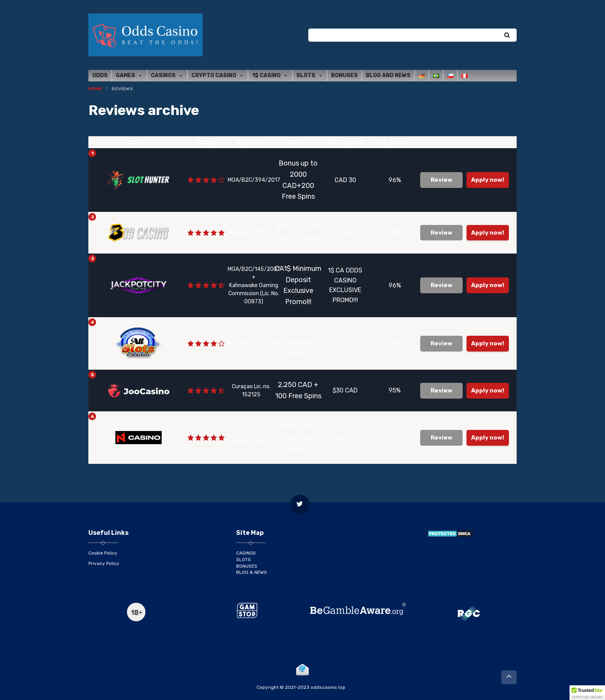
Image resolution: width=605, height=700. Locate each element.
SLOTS (243, 560)
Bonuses (344, 75)
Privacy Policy (104, 563)
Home (95, 89)
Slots (310, 76)
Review (442, 180)
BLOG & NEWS (252, 572)
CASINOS (246, 553)
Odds (100, 75)
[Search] (507, 36)
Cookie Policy (103, 553)
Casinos (167, 76)
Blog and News (388, 75)
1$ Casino (270, 76)
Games (129, 76)
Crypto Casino (218, 76)
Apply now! (488, 180)
